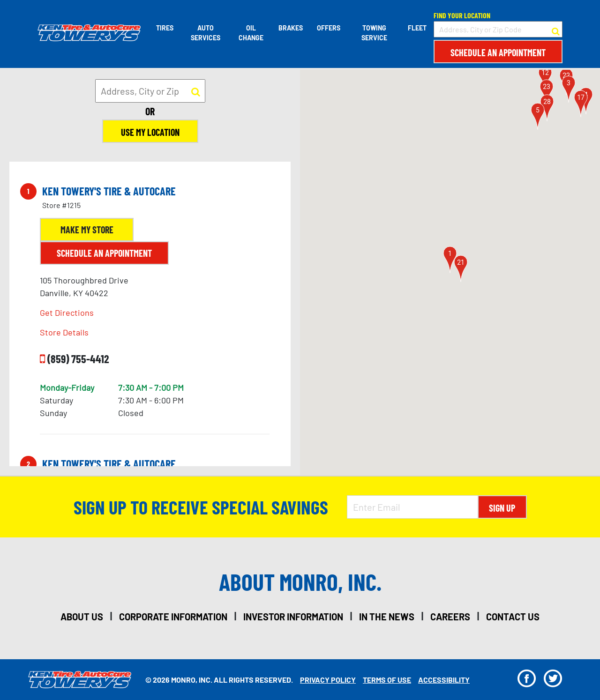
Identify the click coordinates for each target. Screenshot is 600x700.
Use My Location (150, 132)
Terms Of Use (387, 680)
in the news (387, 617)
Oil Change (251, 33)
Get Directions (67, 313)
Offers (329, 28)
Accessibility (444, 680)
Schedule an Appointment (498, 52)
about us (82, 617)
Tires (165, 28)
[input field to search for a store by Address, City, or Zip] (150, 91)
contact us (513, 617)
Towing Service (374, 33)
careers (450, 617)
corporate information (173, 617)
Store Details (64, 332)
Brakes (291, 28)
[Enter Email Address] (412, 507)
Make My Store (87, 230)
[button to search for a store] (556, 30)
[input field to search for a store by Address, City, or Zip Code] (498, 29)
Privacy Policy (328, 680)
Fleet (417, 28)
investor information (293, 617)
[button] (450, 260)
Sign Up (502, 508)
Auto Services (206, 33)
